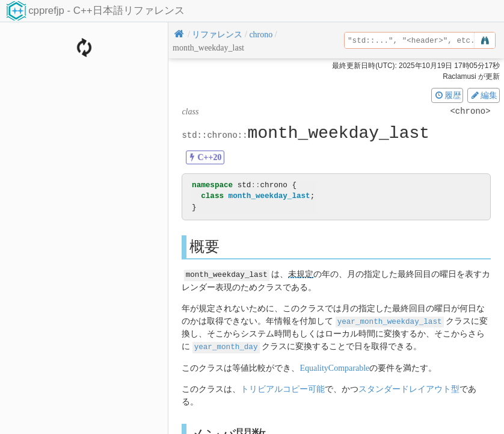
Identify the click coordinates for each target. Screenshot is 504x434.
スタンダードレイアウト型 (409, 388)
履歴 (447, 95)
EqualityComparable (334, 367)
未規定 (301, 274)
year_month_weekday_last (390, 321)
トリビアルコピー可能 (283, 388)
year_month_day (226, 346)
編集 (484, 95)
